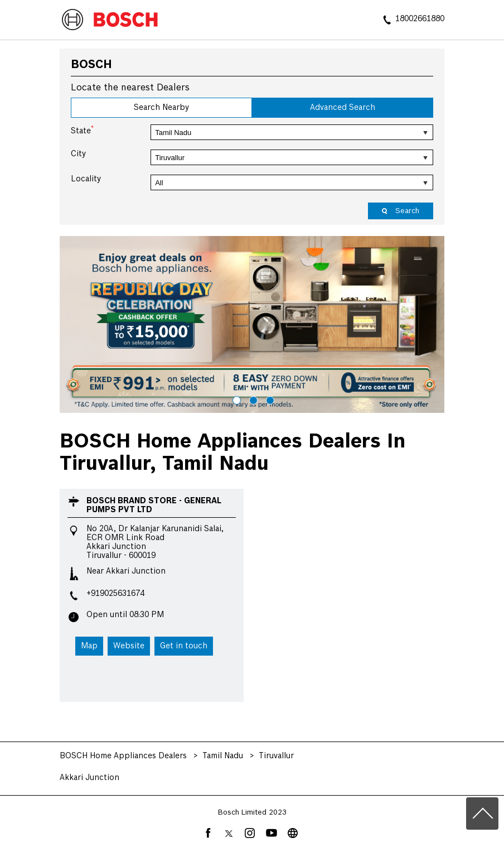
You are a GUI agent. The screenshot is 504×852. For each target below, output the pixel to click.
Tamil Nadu (223, 756)
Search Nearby (161, 108)
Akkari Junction (89, 778)
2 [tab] (252, 399)
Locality (86, 179)
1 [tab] (235, 399)
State (82, 130)
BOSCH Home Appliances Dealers (124, 756)
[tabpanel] (252, 324)
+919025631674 (115, 594)
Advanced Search (343, 108)
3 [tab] (269, 399)
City (78, 154)
